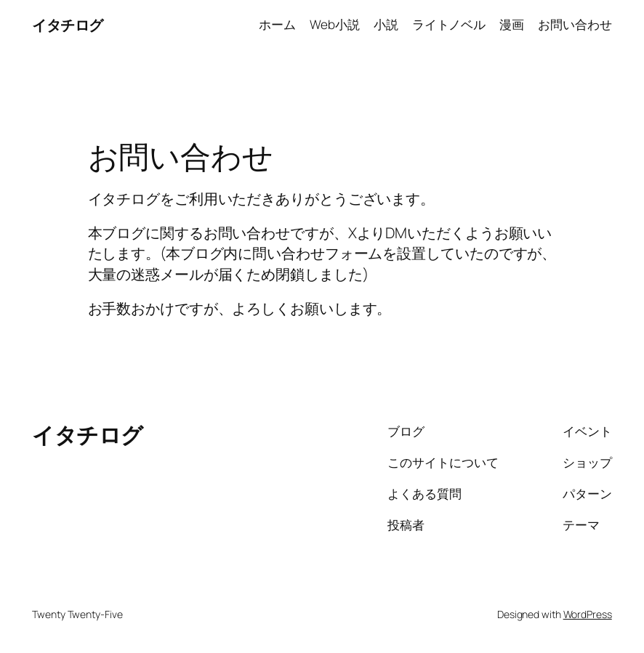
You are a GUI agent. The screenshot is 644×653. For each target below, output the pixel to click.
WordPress (588, 614)
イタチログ (68, 25)
